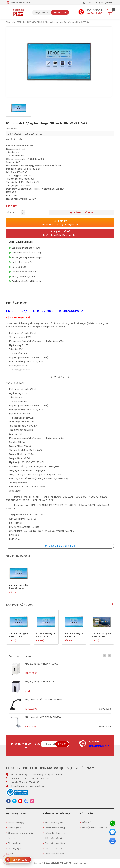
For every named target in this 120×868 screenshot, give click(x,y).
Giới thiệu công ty (15, 822)
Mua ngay (60, 223)
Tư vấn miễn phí (96, 742)
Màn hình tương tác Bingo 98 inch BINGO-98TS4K (18, 586)
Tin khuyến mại (14, 843)
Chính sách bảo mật (53, 838)
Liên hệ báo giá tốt (60, 233)
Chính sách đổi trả (52, 848)
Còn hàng (38, 134)
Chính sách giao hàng (54, 843)
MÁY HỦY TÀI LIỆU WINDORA (94, 828)
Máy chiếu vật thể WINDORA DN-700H (43, 717)
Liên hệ (88, 3)
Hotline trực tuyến (90, 12)
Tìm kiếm (60, 12)
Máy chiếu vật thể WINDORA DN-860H (44, 699)
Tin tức (10, 838)
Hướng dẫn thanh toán (55, 833)
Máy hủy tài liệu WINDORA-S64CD (41, 664)
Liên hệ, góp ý (13, 828)
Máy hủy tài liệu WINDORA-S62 (40, 682)
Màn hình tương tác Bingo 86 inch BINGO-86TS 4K (18, 635)
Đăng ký (62, 744)
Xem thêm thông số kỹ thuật (60, 546)
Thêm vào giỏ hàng (82, 212)
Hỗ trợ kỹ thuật (103, 3)
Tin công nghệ (14, 848)
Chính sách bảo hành (54, 853)
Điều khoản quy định (53, 822)
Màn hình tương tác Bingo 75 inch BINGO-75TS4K (46, 635)
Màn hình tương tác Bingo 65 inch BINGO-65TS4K (102, 635)
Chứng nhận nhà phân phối (19, 833)
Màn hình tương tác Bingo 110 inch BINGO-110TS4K (74, 635)
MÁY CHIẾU (86, 822)
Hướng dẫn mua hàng (54, 828)
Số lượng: (10, 212)
